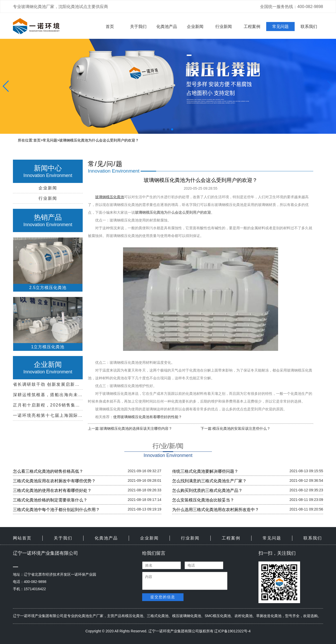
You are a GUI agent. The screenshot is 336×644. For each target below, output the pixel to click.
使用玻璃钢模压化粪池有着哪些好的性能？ (148, 417)
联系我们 (309, 27)
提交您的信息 (163, 597)
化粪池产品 (167, 27)
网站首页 (22, 538)
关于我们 (138, 27)
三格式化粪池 (158, 616)
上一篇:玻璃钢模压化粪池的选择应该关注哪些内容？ (130, 428)
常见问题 (280, 27)
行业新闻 (224, 27)
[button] (164, 129)
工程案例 (252, 27)
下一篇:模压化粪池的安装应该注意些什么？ (235, 428)
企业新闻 (195, 27)
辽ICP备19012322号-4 (232, 631)
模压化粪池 (134, 616)
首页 (110, 27)
